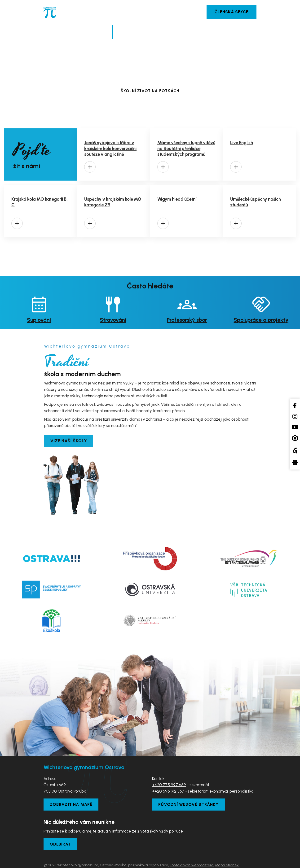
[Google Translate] (295, 450)
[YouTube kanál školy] (295, 427)
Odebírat (60, 828)
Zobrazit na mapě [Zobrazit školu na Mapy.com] (71, 788)
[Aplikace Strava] (295, 463)
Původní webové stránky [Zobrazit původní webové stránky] (189, 788)
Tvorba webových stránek (87, 861)
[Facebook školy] (295, 405)
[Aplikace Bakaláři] (295, 438)
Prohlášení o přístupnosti (64, 855)
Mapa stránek (227, 848)
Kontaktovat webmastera (192, 848)
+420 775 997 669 (169, 768)
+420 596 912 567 (168, 775)
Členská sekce (232, 12)
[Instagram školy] (295, 417)
